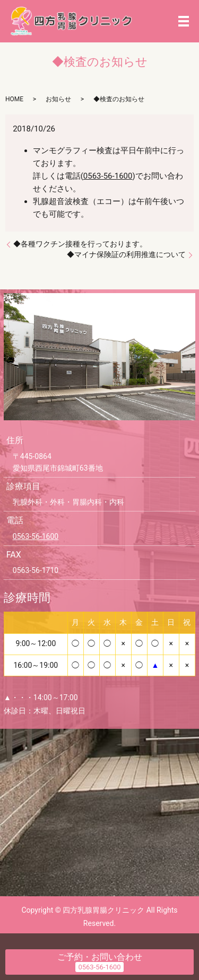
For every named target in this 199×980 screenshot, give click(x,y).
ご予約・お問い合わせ (100, 957)
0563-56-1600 (108, 176)
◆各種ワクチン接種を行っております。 (80, 244)
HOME (14, 99)
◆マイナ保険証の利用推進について (126, 254)
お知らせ (58, 99)
